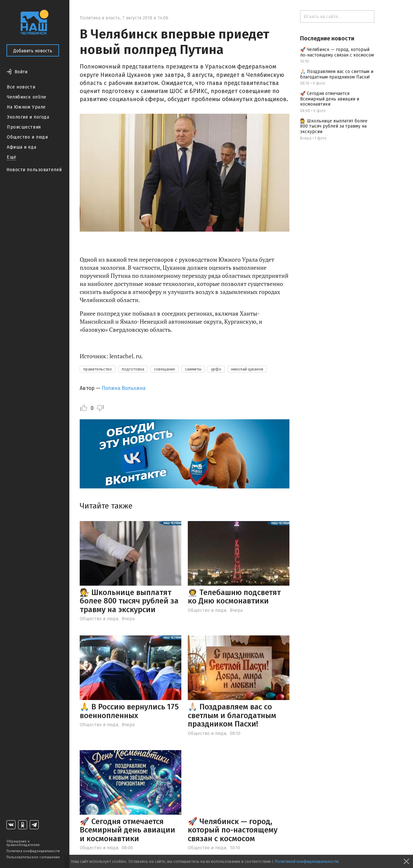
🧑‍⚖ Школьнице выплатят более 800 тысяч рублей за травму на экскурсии (129, 601)
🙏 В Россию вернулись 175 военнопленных (129, 711)
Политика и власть (100, 18)
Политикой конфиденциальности (307, 861)
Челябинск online (27, 97)
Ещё (12, 157)
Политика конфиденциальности (33, 851)
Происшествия (24, 127)
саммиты (193, 369)
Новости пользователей (34, 170)
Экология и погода (28, 117)
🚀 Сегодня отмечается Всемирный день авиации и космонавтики (127, 830)
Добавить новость (33, 51)
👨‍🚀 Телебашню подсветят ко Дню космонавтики (234, 597)
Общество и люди (27, 137)
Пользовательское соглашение (33, 857)
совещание (165, 369)
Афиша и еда (21, 147)
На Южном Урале (26, 107)
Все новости (21, 87)
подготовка (133, 369)
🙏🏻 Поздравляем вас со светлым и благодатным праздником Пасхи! (232, 715)
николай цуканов (247, 369)
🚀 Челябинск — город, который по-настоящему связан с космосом (233, 830)
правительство (98, 369)
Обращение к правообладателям (23, 843)
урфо (216, 369)
